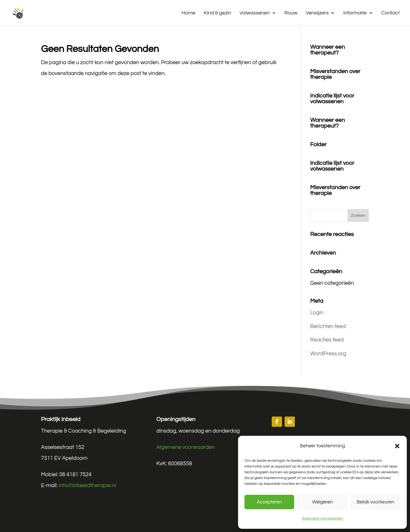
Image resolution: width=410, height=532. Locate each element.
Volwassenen (255, 13)
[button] (397, 446)
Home (188, 13)
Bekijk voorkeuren (375, 502)
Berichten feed (328, 326)
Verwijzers (317, 13)
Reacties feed (327, 340)
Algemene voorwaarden (323, 518)
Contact (391, 13)
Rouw (291, 13)
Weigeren (322, 502)
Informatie (355, 13)
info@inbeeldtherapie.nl (87, 486)
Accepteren (269, 502)
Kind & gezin (218, 13)
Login (317, 313)
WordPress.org (328, 354)
